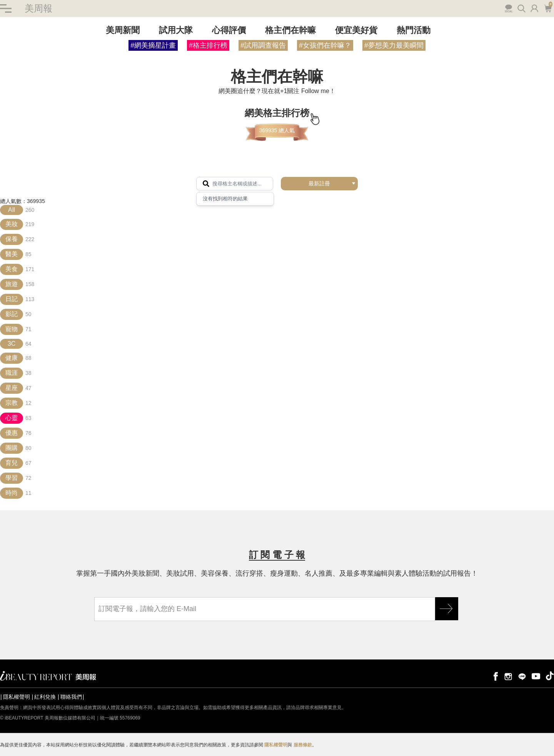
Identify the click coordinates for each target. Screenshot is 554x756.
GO (447, 609)
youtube (536, 676)
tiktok (550, 676)
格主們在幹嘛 (290, 30)
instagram (508, 676)
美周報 (38, 8)
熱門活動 (414, 30)
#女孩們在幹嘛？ (325, 45)
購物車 (548, 8)
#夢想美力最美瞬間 (394, 45)
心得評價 (229, 30)
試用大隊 (176, 30)
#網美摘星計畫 (153, 45)
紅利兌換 (45, 697)
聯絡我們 (71, 697)
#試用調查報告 (263, 45)
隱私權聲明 (17, 697)
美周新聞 (123, 30)
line (522, 676)
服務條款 (303, 745)
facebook (494, 676)
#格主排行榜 (208, 45)
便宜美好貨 (356, 30)
